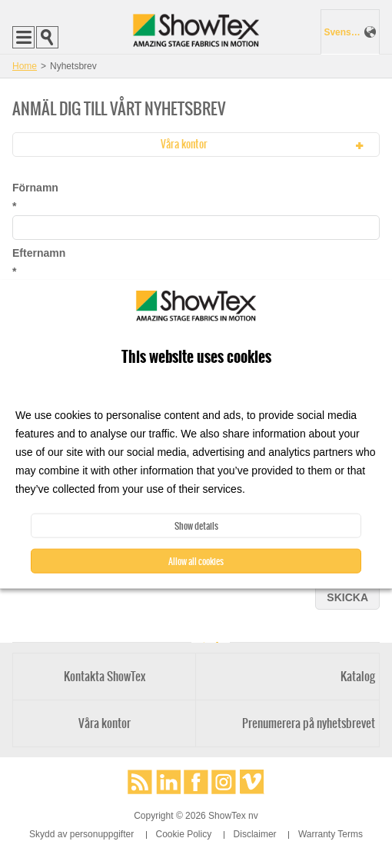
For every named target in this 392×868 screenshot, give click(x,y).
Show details (196, 526)
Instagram (224, 782)
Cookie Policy (184, 834)
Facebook (196, 782)
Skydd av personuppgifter (81, 834)
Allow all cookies (196, 561)
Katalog (358, 676)
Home (25, 66)
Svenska (342, 32)
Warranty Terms (331, 834)
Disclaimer (255, 834)
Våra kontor (105, 723)
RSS (140, 782)
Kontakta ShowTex (105, 676)
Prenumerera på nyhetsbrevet (309, 723)
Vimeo (252, 782)
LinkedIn (168, 782)
